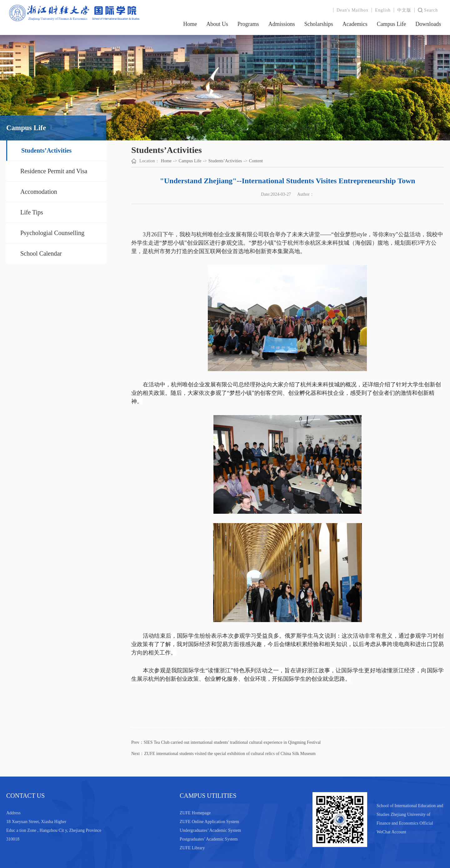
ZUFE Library (192, 848)
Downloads (428, 24)
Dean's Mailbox (352, 10)
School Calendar (41, 253)
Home (190, 24)
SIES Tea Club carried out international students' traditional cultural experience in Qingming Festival (232, 742)
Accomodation (39, 192)
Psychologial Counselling (52, 233)
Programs (248, 24)
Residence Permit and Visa (54, 171)
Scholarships (319, 24)
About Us (217, 24)
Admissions (282, 24)
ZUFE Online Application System (209, 822)
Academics (355, 24)
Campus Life (391, 24)
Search (431, 10)
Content (256, 161)
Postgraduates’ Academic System (209, 839)
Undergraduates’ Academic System (210, 830)
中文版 (404, 10)
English (383, 10)
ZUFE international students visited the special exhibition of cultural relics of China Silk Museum (230, 754)
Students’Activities (46, 150)
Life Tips (32, 212)
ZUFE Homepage (195, 813)
